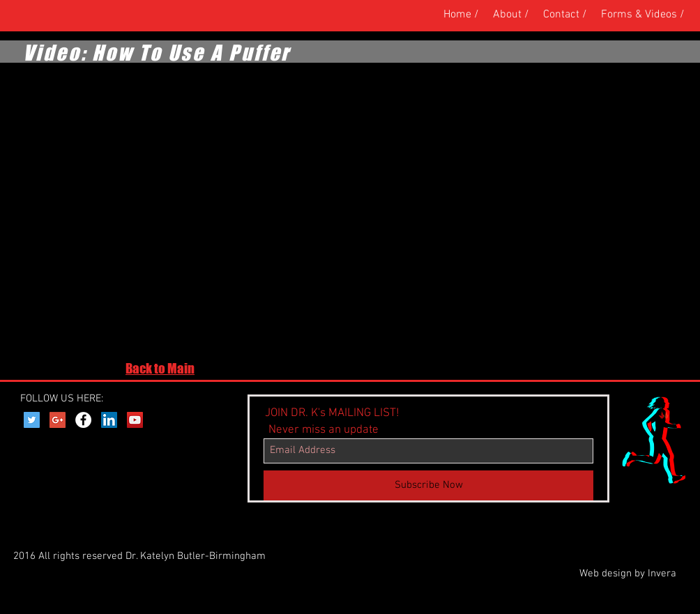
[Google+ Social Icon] (58, 420)
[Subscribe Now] (428, 485)
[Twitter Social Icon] (32, 420)
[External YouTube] (255, 213)
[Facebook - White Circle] (83, 420)
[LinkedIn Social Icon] (109, 420)
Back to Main (160, 368)
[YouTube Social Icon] (135, 420)
